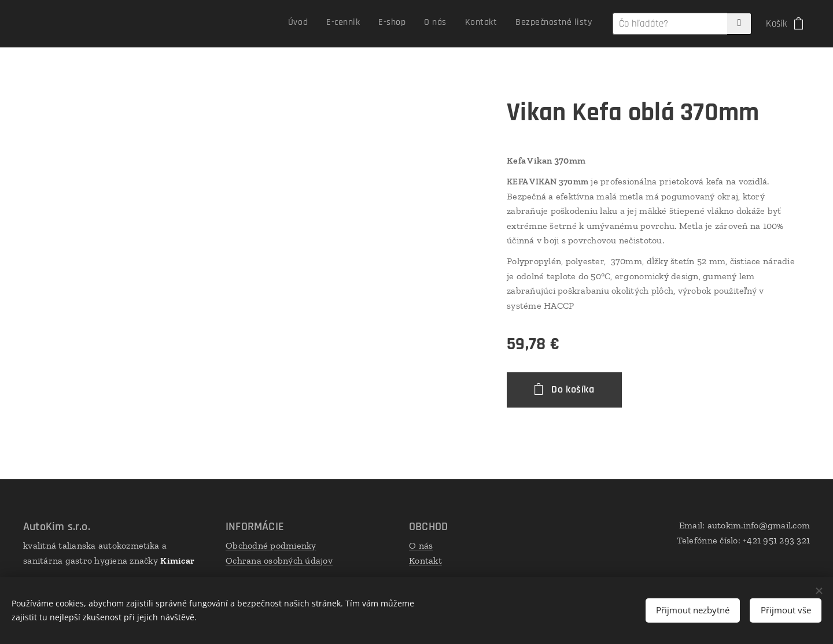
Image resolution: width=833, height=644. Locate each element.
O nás (421, 545)
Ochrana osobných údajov (279, 560)
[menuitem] (496, 24)
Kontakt (425, 560)
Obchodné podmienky (271, 545)
